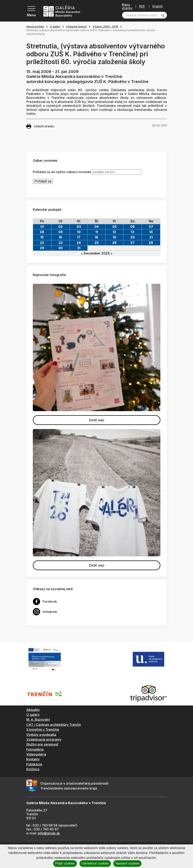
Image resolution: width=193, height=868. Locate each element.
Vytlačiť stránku (40, 126)
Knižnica (33, 769)
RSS (142, 6)
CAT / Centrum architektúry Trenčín (54, 725)
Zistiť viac (97, 420)
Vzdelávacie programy (44, 739)
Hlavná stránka (35, 27)
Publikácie (34, 764)
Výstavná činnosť (76, 27)
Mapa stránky (127, 6)
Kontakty (33, 759)
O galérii (55, 27)
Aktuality (33, 710)
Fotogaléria (35, 749)
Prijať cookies (65, 863)
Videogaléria (36, 754)
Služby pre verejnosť (42, 744)
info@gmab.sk (49, 833)
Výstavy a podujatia (41, 735)
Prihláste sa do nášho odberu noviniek (62, 172)
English (158, 6)
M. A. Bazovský (38, 720)
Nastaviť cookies (127, 863)
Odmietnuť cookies (95, 863)
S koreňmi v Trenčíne (43, 729)
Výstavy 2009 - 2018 (105, 27)
